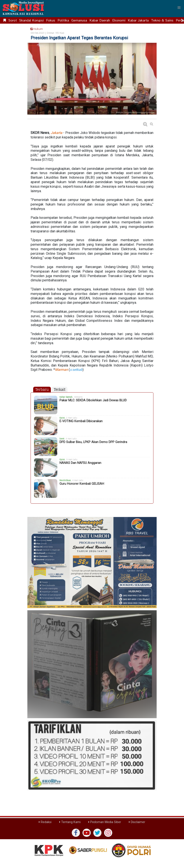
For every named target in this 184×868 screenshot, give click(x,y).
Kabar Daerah (100, 20)
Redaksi (45, 822)
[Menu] (179, 8)
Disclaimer (137, 822)
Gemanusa (79, 20)
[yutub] (87, 833)
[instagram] (108, 833)
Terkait (60, 390)
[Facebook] (76, 833)
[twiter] (97, 833)
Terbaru (42, 390)
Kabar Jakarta (138, 20)
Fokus (51, 20)
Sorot (13, 20)
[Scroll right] (182, 20)
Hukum (36, 29)
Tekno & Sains (162, 20)
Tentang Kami (70, 822)
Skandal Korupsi (31, 20)
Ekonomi (119, 20)
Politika (63, 20)
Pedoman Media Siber (105, 822)
